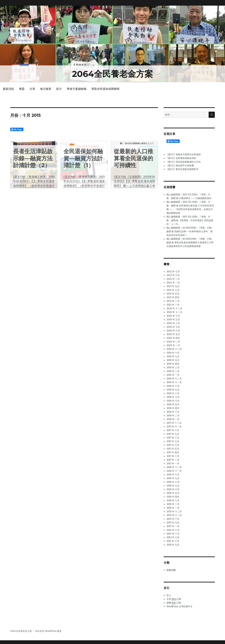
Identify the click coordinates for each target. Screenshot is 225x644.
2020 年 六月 (173, 331)
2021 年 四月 (173, 297)
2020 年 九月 (173, 320)
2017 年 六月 (173, 445)
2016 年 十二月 (174, 467)
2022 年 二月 (173, 279)
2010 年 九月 (173, 545)
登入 (169, 595)
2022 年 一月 (173, 283)
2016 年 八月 (173, 482)
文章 (32, 89)
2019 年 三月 (173, 368)
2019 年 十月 (173, 353)
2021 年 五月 (173, 294)
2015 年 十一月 (174, 515)
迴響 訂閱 (174, 603)
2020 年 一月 (173, 345)
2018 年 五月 (173, 404)
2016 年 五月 (173, 493)
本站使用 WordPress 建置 (48, 631)
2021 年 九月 (173, 286)
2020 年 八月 (173, 323)
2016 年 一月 (173, 508)
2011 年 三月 (173, 541)
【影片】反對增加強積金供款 (181, 158)
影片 (59, 89)
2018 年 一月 (173, 419)
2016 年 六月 (173, 489)
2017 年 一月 (173, 464)
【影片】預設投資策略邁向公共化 (184, 162)
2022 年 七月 (173, 272)
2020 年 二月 (173, 342)
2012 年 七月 (173, 537)
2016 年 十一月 (174, 471)
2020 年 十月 (173, 316)
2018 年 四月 (173, 408)
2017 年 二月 (173, 460)
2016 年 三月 (173, 500)
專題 (22, 89)
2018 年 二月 (173, 416)
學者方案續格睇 (77, 89)
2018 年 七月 (173, 397)
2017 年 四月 (173, 452)
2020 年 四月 (173, 338)
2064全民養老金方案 (113, 74)
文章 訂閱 (174, 599)
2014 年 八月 (173, 530)
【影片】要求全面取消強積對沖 (182, 169)
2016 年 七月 (173, 486)
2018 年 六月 (173, 401)
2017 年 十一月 (174, 427)
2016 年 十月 (173, 475)
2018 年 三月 (173, 412)
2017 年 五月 (173, 449)
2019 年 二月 (173, 371)
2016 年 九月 (173, 478)
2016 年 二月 (173, 504)
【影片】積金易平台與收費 (180, 166)
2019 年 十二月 (174, 349)
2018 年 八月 (173, 393)
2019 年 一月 (173, 375)
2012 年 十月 (173, 534)
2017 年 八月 (173, 438)
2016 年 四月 (173, 497)
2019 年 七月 (173, 356)
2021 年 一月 (173, 305)
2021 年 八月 (173, 290)
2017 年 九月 (173, 434)
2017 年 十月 (173, 430)
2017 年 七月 (173, 441)
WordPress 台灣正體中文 (179, 606)
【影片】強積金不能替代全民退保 (184, 154)
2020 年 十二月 (174, 308)
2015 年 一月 (173, 526)
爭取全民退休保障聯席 (105, 89)
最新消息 (8, 89)
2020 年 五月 (173, 334)
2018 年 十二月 (174, 379)
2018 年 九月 (173, 390)
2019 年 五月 (173, 360)
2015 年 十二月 (174, 512)
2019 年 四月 (173, 364)
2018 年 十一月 (174, 382)
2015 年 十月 (173, 519)
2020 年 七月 (173, 327)
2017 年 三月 (173, 456)
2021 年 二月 (173, 301)
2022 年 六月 (173, 275)
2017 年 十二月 (174, 423)
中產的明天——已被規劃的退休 (195, 198)
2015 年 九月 (173, 523)
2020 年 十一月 (174, 312)
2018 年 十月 (173, 386)
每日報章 (46, 89)
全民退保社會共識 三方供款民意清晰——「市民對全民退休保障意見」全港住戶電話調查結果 (190, 209)
